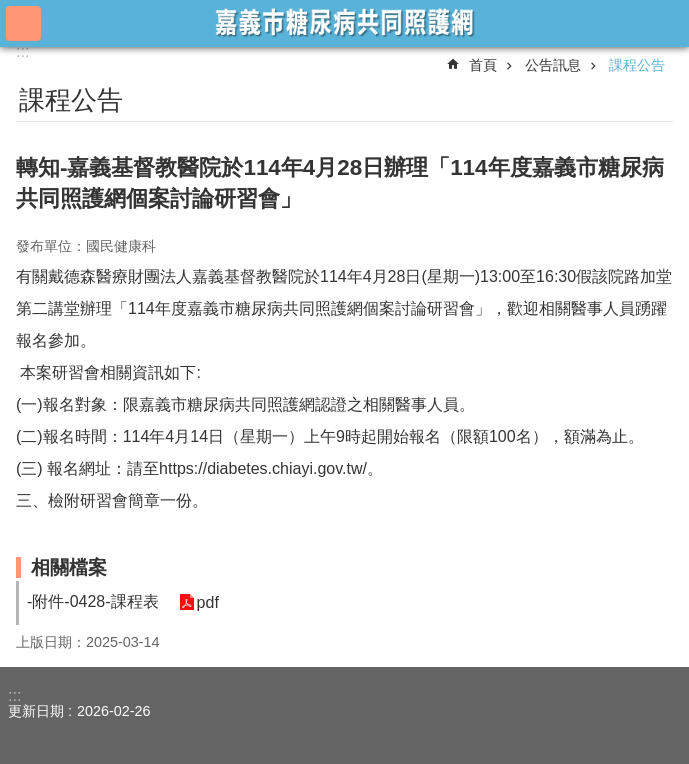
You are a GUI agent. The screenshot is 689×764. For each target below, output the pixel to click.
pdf (208, 602)
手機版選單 (23, 23)
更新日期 (36, 711)
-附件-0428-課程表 (93, 601)
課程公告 (637, 65)
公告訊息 (553, 65)
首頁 (483, 65)
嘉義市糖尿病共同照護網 (345, 22)
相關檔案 (69, 567)
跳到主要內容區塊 (10, 10)
